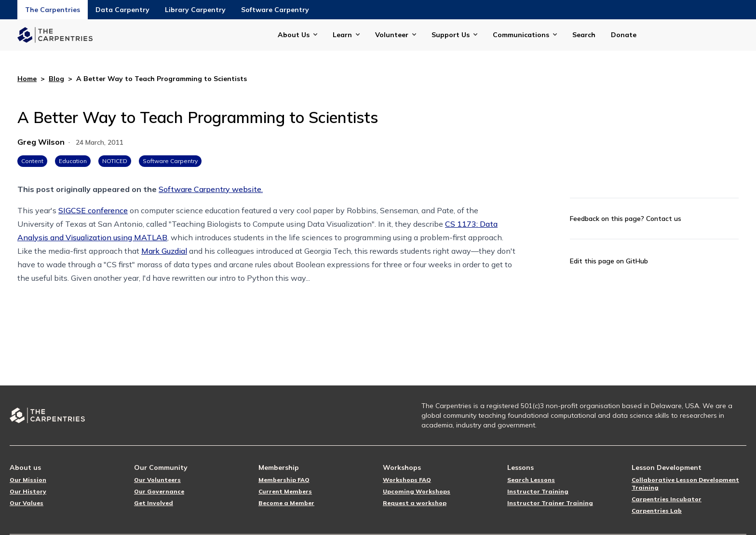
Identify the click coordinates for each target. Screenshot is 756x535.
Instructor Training (538, 491)
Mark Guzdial (164, 251)
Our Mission (28, 480)
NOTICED (115, 161)
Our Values (27, 503)
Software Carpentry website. (211, 189)
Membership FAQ (284, 480)
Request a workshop (415, 503)
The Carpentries (53, 10)
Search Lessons (531, 480)
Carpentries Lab (657, 511)
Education (73, 161)
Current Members (285, 491)
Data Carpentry (122, 10)
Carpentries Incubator (667, 499)
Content (32, 161)
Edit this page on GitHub (609, 261)
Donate (624, 35)
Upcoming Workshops (417, 491)
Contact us (664, 219)
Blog (56, 79)
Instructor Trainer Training (550, 503)
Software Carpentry (275, 10)
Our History (28, 491)
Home (27, 79)
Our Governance (159, 491)
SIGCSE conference (93, 210)
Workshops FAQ (407, 480)
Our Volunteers (157, 480)
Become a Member (286, 503)
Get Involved (154, 503)
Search (584, 35)
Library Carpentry (195, 10)
